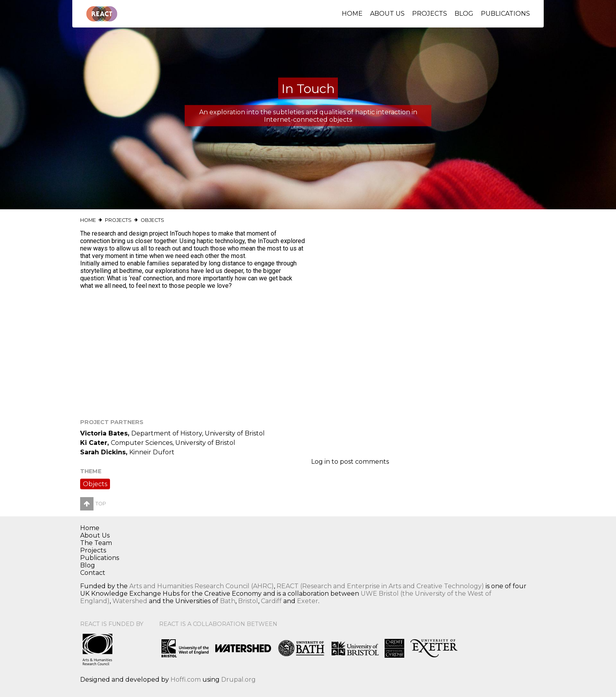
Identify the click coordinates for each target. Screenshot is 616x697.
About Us (387, 14)
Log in (321, 462)
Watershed (130, 601)
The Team (96, 543)
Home (352, 14)
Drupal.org (238, 680)
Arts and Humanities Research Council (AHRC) (202, 586)
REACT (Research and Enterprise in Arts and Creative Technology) (380, 586)
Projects (430, 14)
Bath (228, 601)
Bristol (248, 601)
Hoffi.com (186, 680)
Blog (464, 14)
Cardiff (271, 601)
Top (93, 504)
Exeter (308, 601)
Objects (152, 220)
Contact (93, 573)
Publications (505, 14)
